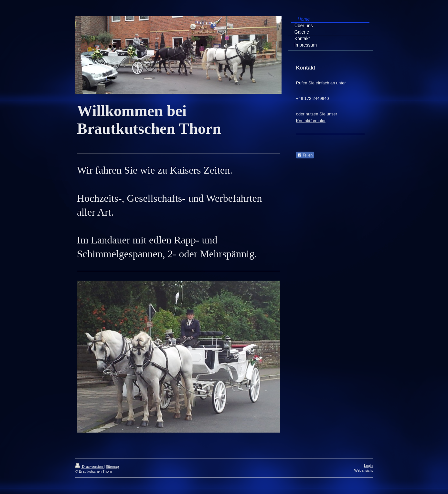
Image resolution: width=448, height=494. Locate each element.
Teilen (305, 155)
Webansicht (363, 470)
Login (368, 466)
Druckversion (90, 467)
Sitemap (112, 467)
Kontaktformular (311, 121)
